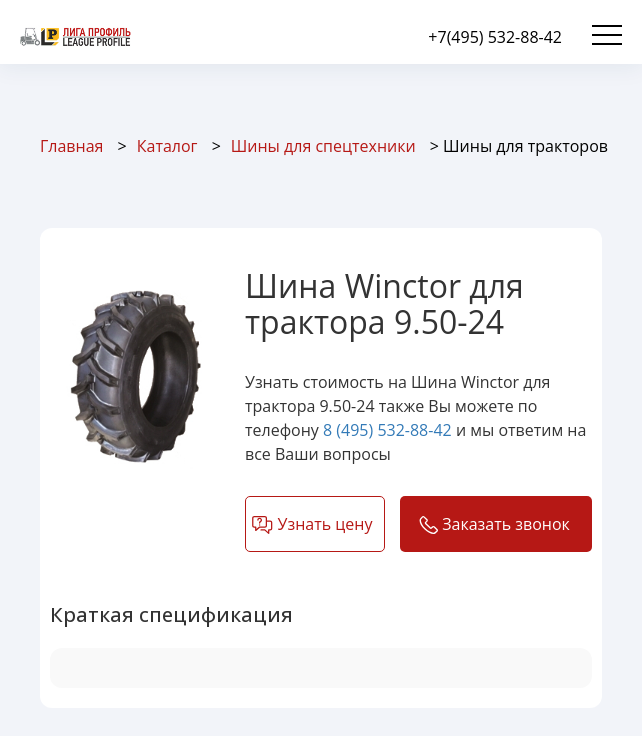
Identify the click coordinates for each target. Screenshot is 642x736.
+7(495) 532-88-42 (495, 37)
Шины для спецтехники (323, 146)
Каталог (167, 146)
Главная (71, 146)
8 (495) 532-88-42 (387, 430)
